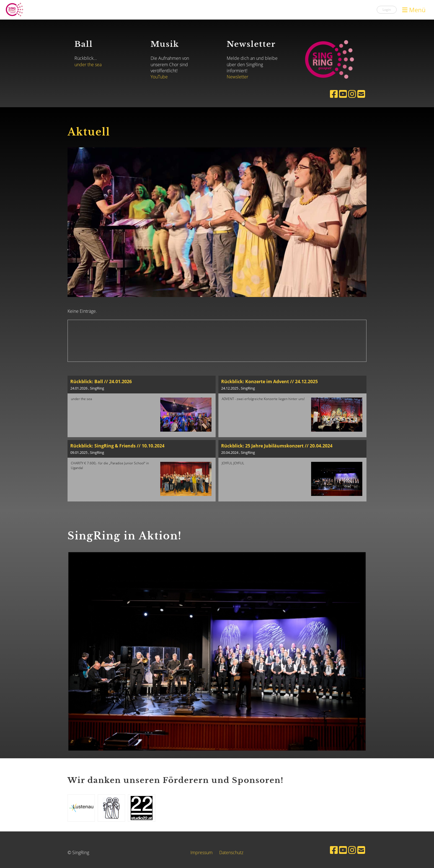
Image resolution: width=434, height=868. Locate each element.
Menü (414, 10)
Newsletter (237, 77)
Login (387, 10)
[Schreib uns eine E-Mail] (361, 94)
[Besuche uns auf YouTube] (343, 94)
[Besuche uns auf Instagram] (352, 94)
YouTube (159, 77)
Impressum (201, 852)
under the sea (88, 65)
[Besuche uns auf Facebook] (334, 94)
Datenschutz (231, 852)
